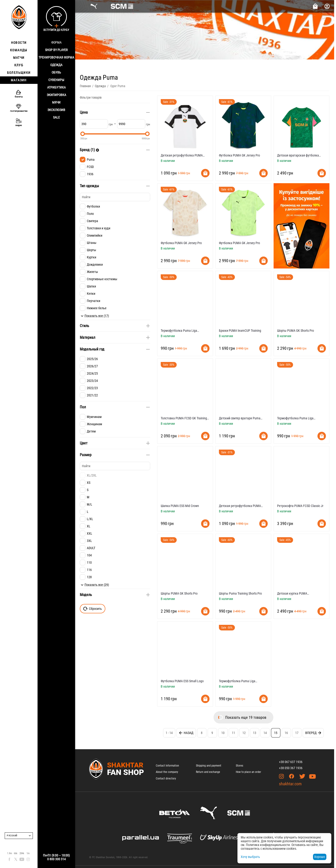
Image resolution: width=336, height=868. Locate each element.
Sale (56, 117)
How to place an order (248, 772)
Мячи (56, 102)
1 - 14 (169, 733)
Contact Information (167, 766)
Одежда (56, 65)
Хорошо (320, 857)
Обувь (56, 72)
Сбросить (93, 609)
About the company (167, 772)
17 (297, 733)
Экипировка (56, 95)
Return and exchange (208, 772)
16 (286, 733)
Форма (56, 42)
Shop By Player (56, 50)
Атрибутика (56, 87)
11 (233, 733)
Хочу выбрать (250, 857)
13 (255, 733)
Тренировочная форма (56, 57)
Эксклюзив (56, 110)
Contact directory (166, 779)
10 (223, 733)
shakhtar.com (290, 784)
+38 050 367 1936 (291, 768)
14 (265, 733)
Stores (239, 766)
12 (244, 733)
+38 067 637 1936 (291, 762)
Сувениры (56, 80)
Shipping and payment (209, 766)
